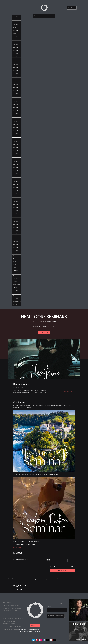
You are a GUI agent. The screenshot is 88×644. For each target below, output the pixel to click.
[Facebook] (44, 640)
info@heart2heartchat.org (11, 605)
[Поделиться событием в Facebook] (14, 590)
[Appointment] (35, 625)
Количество (70, 558)
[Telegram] (33, 640)
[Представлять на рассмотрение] (56, 616)
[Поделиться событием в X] (18, 590)
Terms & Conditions (34, 631)
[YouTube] (51, 640)
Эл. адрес (49, 606)
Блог (14, 276)
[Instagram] (40, 640)
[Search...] (44, 16)
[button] (72, 8)
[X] (48, 640)
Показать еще (17, 547)
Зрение (15, 273)
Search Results (17, 302)
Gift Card (15, 305)
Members (15, 299)
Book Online (16, 287)
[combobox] (71, 561)
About (15, 256)
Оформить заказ (62, 570)
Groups (15, 296)
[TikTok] (55, 640)
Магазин (15, 282)
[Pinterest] (37, 640)
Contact (15, 33)
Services (15, 253)
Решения (15, 270)
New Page (16, 16)
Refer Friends (17, 285)
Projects (15, 28)
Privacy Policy (23, 631)
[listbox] (72, 8)
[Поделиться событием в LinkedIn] (21, 590)
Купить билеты (44, 332)
